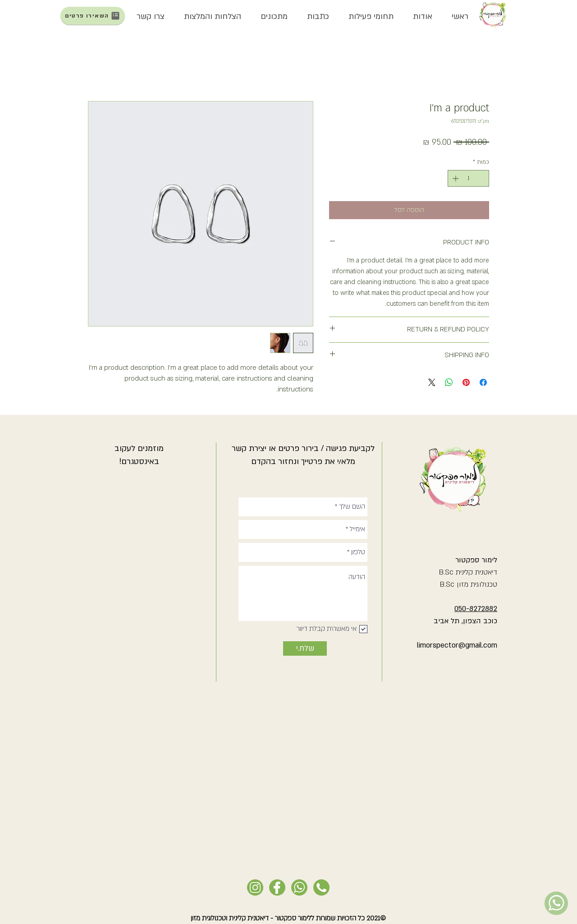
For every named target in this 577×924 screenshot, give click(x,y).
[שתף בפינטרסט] (466, 382)
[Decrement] (482, 178)
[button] (422, 17)
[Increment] (455, 178)
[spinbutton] (468, 178)
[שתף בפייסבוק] (483, 382)
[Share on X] (432, 382)
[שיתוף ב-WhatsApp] (449, 382)
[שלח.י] (305, 648)
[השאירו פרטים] (93, 16)
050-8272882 (476, 609)
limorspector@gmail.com (457, 645)
